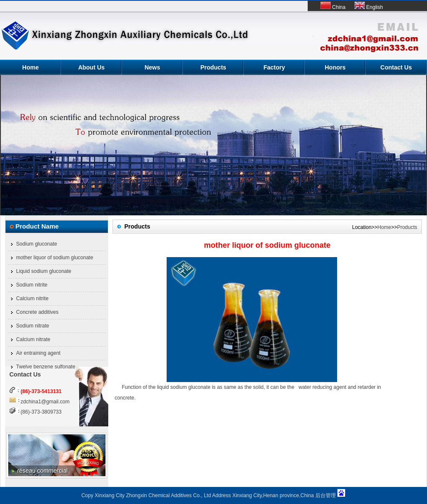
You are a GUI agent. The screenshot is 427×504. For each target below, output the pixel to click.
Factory (274, 67)
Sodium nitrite (32, 285)
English (369, 7)
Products (213, 67)
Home (30, 67)
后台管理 (326, 495)
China (333, 7)
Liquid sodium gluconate (44, 271)
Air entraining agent (38, 353)
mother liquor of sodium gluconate (55, 258)
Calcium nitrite (32, 298)
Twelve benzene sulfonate (46, 367)
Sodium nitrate (33, 326)
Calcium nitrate (33, 339)
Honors (335, 67)
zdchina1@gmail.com (45, 402)
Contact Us (396, 67)
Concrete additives (37, 312)
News (152, 67)
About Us (91, 67)
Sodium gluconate (37, 244)
